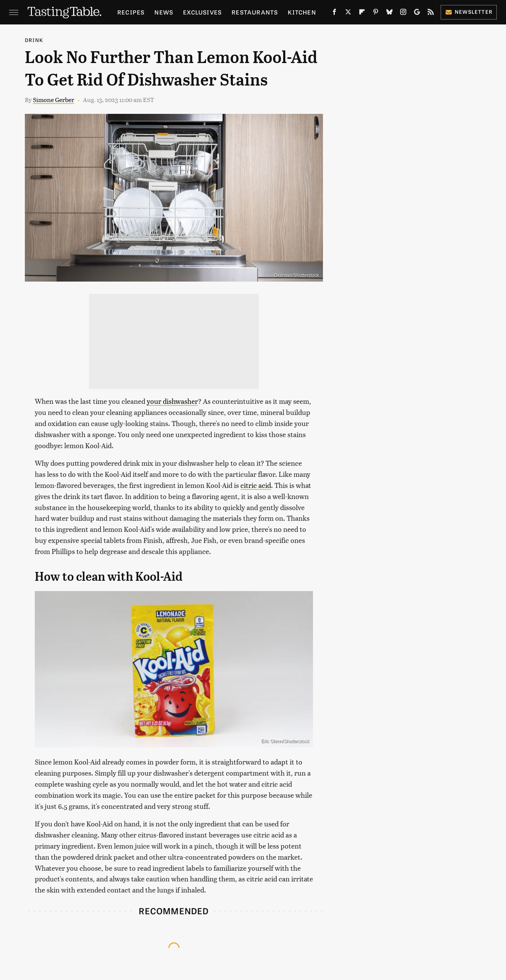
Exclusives (202, 12)
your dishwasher (172, 401)
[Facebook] (334, 13)
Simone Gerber (54, 100)
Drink (34, 40)
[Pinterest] (376, 13)
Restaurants (255, 12)
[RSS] (431, 13)
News (164, 12)
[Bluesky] (389, 13)
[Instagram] (403, 13)
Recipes (131, 12)
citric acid (256, 485)
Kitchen (302, 12)
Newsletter (469, 12)
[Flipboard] (362, 13)
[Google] (417, 13)
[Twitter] (348, 13)
